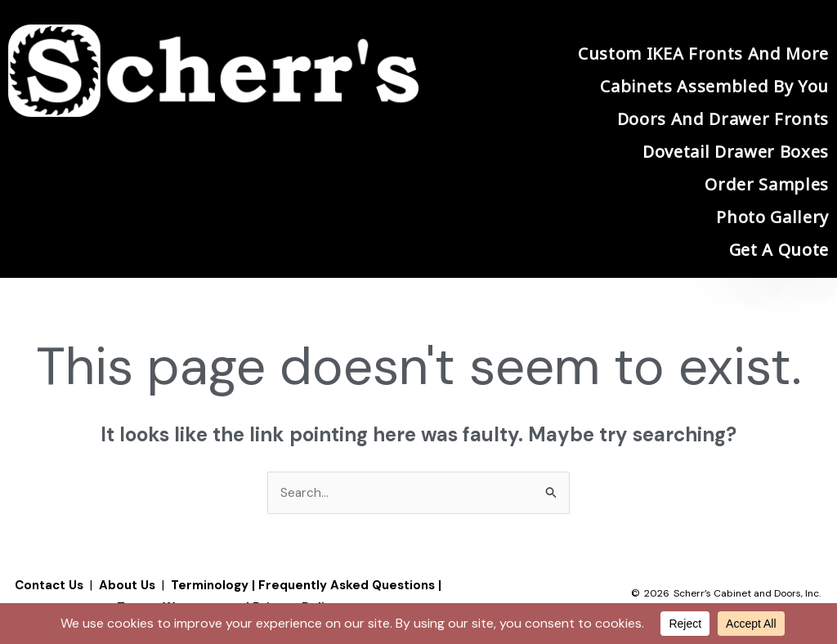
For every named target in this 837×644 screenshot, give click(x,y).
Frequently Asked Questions (347, 586)
